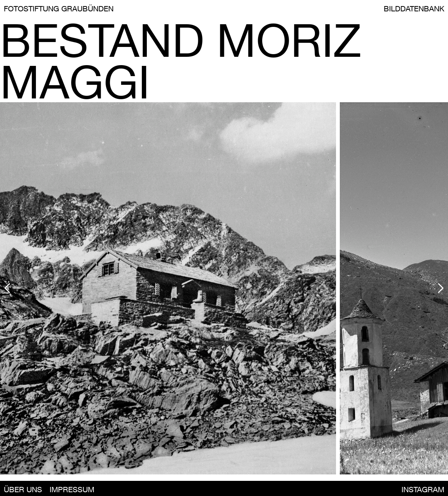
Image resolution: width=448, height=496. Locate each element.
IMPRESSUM (72, 489)
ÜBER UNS (23, 489)
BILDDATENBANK (414, 9)
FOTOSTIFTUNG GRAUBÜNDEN (59, 9)
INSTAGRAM (423, 489)
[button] (58, 288)
